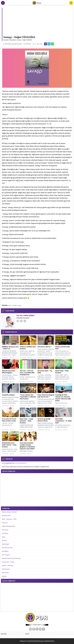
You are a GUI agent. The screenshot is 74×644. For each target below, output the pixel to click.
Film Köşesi (5, 530)
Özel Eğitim (5, 551)
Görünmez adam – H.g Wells (45, 372)
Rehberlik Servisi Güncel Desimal (11, 558)
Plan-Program (6, 555)
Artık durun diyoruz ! (44, 347)
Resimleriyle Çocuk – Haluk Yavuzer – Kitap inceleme (9, 445)
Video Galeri (5, 573)
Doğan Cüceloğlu (12, 305)
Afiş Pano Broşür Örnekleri (9, 512)
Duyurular (5, 523)
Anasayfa (6, 40)
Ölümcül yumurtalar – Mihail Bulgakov (9, 372)
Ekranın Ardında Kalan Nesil (63, 348)
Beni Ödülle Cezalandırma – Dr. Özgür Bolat (64, 421)
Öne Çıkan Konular (17, 44)
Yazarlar (4, 576)
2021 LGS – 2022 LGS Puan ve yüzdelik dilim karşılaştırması (27, 373)
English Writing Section (9, 526)
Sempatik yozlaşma (8, 395)
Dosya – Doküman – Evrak (9, 519)
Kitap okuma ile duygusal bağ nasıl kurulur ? (46, 396)
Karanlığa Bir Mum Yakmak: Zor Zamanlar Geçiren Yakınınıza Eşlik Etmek (63, 398)
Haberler (4, 541)
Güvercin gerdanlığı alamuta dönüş (44, 420)
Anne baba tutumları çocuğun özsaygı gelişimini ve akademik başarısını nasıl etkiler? (27, 446)
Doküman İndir (6, 516)
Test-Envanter (6, 569)
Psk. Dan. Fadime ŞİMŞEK (25, 315)
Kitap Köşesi (13, 40)
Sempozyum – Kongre (8, 562)
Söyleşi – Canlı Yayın (8, 566)
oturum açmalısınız (21, 463)
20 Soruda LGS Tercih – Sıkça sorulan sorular (10, 420)
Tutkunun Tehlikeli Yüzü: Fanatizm (28, 348)
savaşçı (19, 305)
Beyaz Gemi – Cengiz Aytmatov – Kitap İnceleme (26, 421)
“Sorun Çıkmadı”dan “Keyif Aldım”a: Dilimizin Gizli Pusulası (28, 397)
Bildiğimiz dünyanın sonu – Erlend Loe (10, 348)
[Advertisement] (38, 21)
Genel (4, 537)
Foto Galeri (5, 533)
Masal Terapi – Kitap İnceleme (62, 372)
